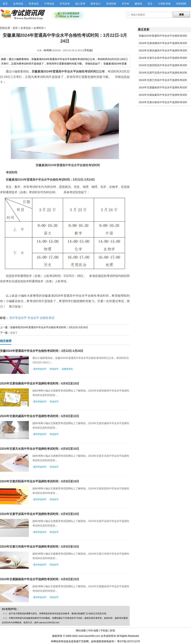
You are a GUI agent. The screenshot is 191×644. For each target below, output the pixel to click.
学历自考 (65, 4)
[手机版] (88, 50)
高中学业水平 (18, 318)
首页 (5, 4)
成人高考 (80, 4)
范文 (150, 4)
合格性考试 (47, 318)
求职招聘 (181, 4)
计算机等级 (164, 4)
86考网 (48, 50)
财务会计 (96, 4)
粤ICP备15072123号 (129, 641)
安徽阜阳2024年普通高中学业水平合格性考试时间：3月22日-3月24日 (49, 327)
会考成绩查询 (108, 636)
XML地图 (93, 630)
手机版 (104, 630)
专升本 (125, 4)
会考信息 (18, 4)
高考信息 (34, 4)
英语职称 (111, 4)
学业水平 (33, 318)
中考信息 (49, 4)
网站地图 (81, 630)
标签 (113, 630)
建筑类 (138, 4)
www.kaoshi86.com (89, 636)
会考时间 (39, 28)
